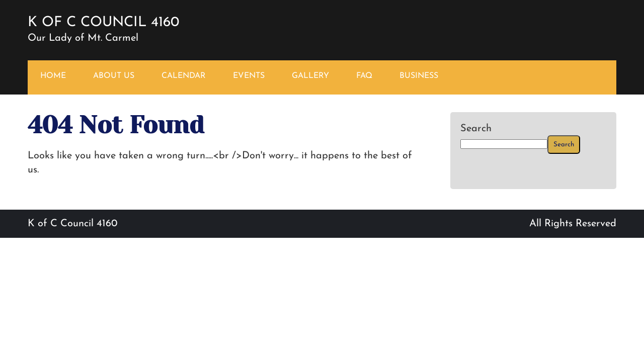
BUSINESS (419, 76)
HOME (53, 76)
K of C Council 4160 (103, 23)
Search (476, 129)
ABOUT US (114, 76)
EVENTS (249, 76)
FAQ (364, 76)
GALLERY (310, 76)
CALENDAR (184, 76)
